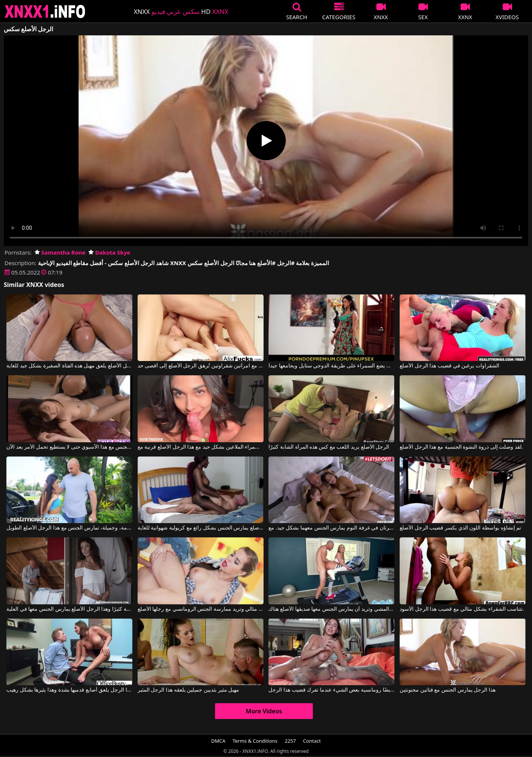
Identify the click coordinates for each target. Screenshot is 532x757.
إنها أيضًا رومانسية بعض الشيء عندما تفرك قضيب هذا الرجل (331, 690)
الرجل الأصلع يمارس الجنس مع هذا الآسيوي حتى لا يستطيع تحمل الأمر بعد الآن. (69, 447)
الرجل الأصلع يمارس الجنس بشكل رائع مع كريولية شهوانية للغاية (201, 528)
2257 (290, 741)
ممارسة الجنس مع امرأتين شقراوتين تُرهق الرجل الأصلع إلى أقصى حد (201, 366)
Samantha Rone (60, 252)
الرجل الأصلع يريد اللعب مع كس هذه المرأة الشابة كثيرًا (329, 447)
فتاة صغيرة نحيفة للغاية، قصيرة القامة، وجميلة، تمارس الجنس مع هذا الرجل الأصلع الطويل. (69, 528)
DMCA (218, 741)
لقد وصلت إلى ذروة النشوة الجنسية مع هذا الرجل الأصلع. (461, 447)
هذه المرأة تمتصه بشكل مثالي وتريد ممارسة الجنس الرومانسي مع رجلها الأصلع (201, 609)
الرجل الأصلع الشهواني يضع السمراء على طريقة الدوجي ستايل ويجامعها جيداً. (331, 366)
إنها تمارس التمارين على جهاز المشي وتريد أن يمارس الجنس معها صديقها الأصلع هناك (331, 609)
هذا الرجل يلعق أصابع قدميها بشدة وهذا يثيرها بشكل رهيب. (69, 690)
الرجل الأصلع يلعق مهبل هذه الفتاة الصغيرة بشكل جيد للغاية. (69, 366)
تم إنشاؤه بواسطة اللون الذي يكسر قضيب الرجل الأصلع (460, 528)
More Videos (264, 711)
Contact (312, 741)
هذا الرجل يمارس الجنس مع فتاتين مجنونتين (448, 690)
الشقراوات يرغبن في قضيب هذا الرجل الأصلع (449, 366)
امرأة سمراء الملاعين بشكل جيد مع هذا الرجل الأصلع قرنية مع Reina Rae (201, 447)
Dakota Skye (109, 252)
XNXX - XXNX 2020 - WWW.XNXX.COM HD (45, 11)
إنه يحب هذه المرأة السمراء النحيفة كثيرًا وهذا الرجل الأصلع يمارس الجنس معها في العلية (69, 609)
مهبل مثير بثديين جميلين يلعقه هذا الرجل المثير (188, 690)
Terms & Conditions (255, 741)
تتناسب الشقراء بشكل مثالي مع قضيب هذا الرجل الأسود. (462, 609)
